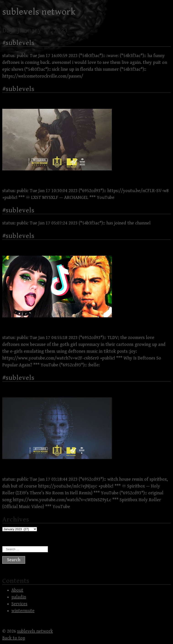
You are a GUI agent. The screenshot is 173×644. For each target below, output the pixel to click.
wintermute (23, 611)
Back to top (14, 638)
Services (19, 604)
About (17, 590)
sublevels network (39, 12)
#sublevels (18, 43)
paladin (19, 597)
